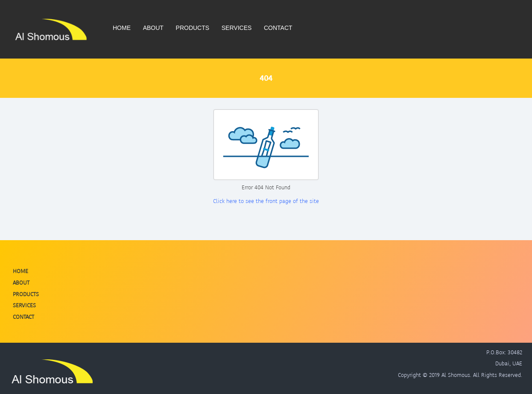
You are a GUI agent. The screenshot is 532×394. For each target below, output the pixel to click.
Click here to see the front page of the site (266, 201)
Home (122, 28)
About (153, 28)
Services (237, 28)
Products (193, 28)
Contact (278, 28)
